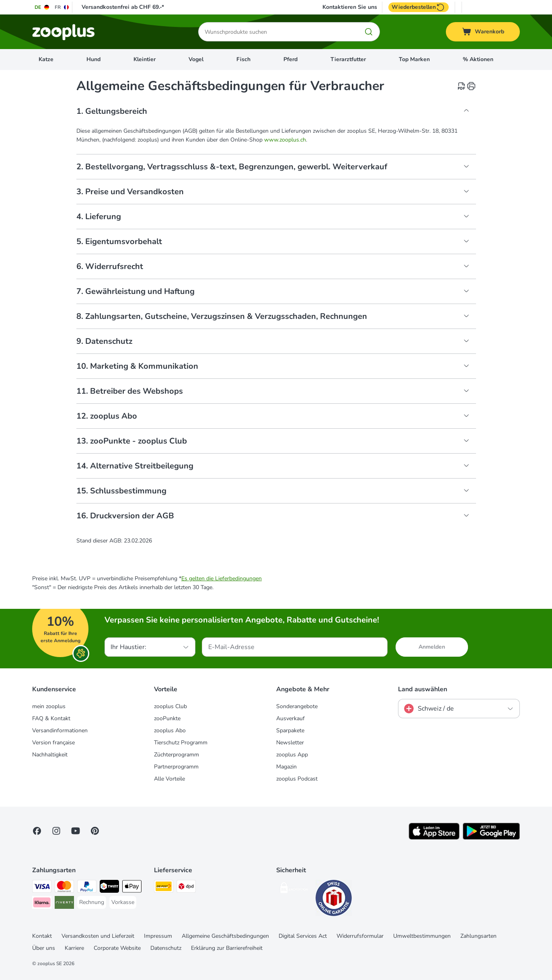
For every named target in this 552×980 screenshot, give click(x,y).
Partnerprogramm (176, 767)
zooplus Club (170, 706)
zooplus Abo (170, 730)
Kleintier (145, 59)
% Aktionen (478, 59)
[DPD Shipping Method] (186, 888)
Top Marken (414, 59)
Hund (93, 59)
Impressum (158, 936)
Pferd (290, 59)
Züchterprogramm (176, 755)
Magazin (286, 767)
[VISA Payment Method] (42, 888)
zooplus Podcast (297, 779)
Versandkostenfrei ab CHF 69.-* (123, 7)
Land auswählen (423, 689)
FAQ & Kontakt (51, 718)
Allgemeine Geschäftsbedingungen (225, 936)
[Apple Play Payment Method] (132, 888)
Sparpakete (290, 730)
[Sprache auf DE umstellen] (42, 7)
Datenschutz (166, 948)
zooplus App (292, 755)
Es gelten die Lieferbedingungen (222, 578)
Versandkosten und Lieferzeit (98, 936)
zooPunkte (167, 718)
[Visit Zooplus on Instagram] (56, 831)
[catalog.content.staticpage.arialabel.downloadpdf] (462, 86)
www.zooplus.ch (285, 140)
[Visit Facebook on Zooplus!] (37, 831)
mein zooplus (49, 706)
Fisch (243, 59)
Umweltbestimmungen (422, 936)
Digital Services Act (303, 936)
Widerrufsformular (360, 936)
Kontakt (42, 936)
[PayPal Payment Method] (87, 888)
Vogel (196, 59)
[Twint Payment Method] (109, 888)
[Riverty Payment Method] (64, 904)
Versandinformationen (60, 730)
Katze (46, 59)
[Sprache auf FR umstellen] (62, 7)
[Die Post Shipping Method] (164, 888)
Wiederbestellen (419, 7)
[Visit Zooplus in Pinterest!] (95, 831)
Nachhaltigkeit (50, 755)
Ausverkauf (290, 718)
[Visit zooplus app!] (434, 838)
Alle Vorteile (169, 779)
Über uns (44, 948)
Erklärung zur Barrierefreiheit (227, 948)
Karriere (74, 948)
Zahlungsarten (478, 936)
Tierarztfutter (348, 59)
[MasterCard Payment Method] (64, 888)
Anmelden (432, 647)
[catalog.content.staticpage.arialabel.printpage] (471, 86)
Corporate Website (117, 948)
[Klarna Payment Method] (42, 904)
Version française (53, 743)
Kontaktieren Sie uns (350, 7)
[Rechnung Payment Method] (92, 902)
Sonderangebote (297, 706)
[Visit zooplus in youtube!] (76, 831)
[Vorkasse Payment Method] (123, 902)
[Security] (294, 889)
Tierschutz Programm (181, 743)
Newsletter (290, 743)
